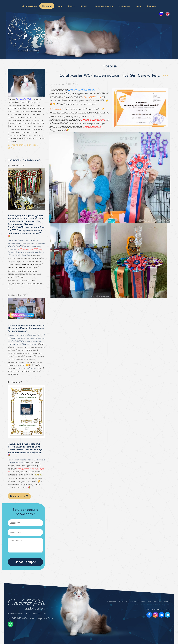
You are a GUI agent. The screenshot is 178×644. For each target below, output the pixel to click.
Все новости (19, 496)
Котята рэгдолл (146, 601)
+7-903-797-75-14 (17, 613)
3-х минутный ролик (26, 368)
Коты (60, 6)
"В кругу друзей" (29, 344)
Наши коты (123, 601)
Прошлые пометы (103, 6)
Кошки (71, 6)
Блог (138, 6)
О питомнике (29, 6)
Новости (47, 6)
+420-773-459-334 (18, 618)
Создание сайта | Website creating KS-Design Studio (152, 605)
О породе (124, 6)
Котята (84, 6)
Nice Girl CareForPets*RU (82, 90)
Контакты (151, 6)
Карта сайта (157, 601)
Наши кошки (134, 601)
